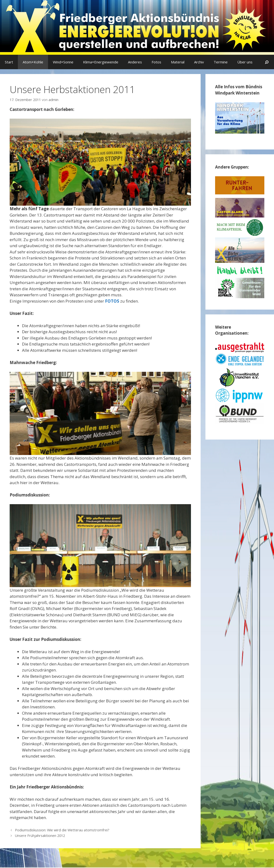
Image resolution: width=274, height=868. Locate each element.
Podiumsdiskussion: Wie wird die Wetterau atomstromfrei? (62, 830)
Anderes (135, 62)
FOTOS (112, 301)
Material (178, 62)
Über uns (245, 62)
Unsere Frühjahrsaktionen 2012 (40, 836)
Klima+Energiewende (101, 62)
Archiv (199, 62)
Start (9, 62)
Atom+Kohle (33, 62)
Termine (221, 62)
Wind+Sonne (63, 62)
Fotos (156, 62)
